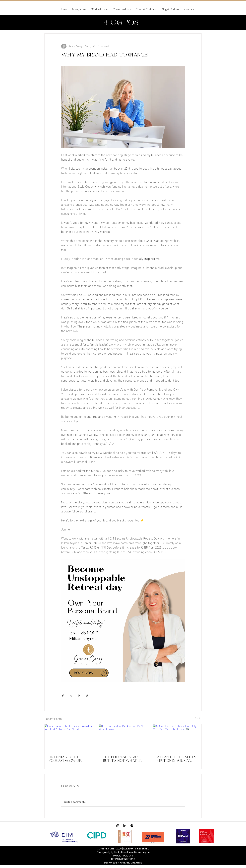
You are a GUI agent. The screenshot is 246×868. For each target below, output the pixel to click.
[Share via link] (87, 696)
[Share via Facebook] (63, 696)
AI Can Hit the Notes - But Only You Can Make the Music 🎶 (177, 759)
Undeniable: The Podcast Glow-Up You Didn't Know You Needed (68, 759)
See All (198, 718)
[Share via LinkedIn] (79, 696)
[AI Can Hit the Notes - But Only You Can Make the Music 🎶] (177, 738)
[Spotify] (132, 826)
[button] (99, 9)
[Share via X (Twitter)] (71, 696)
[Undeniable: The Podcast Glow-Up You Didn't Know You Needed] (69, 738)
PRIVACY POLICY (122, 855)
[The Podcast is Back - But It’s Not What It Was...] (123, 738)
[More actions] (183, 46)
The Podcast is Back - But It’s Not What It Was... (122, 759)
